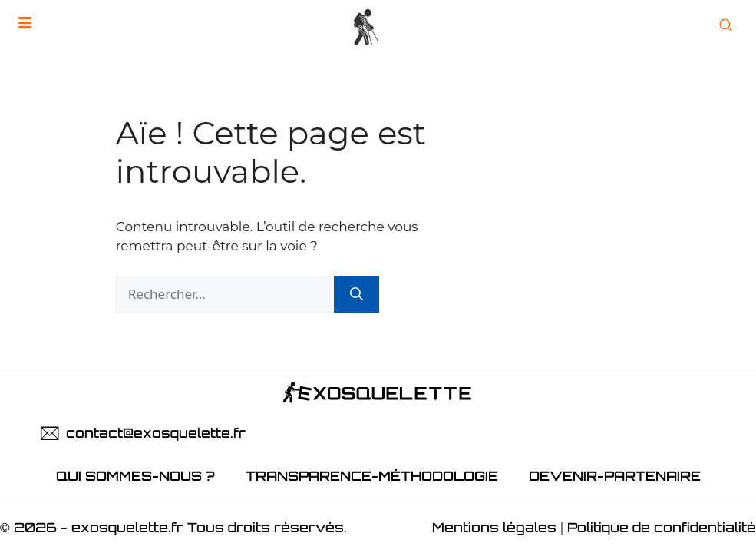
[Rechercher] (357, 294)
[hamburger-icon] (25, 24)
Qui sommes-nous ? (135, 476)
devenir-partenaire (615, 476)
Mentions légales (494, 527)
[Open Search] (726, 26)
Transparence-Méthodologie (372, 476)
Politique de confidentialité (662, 527)
